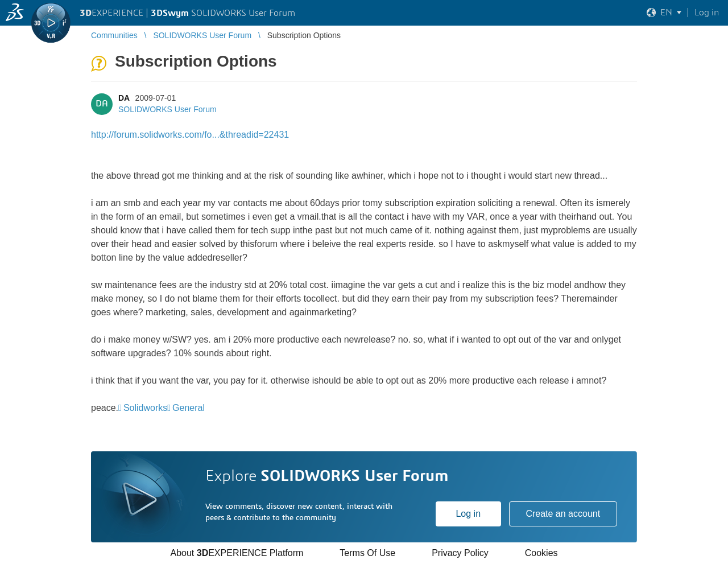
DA (124, 98)
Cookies (541, 553)
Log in (468, 514)
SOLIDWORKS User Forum (167, 109)
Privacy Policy (460, 553)
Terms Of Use (367, 553)
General (189, 408)
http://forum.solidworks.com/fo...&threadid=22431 (190, 135)
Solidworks (145, 408)
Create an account (563, 514)
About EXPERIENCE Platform (237, 553)
